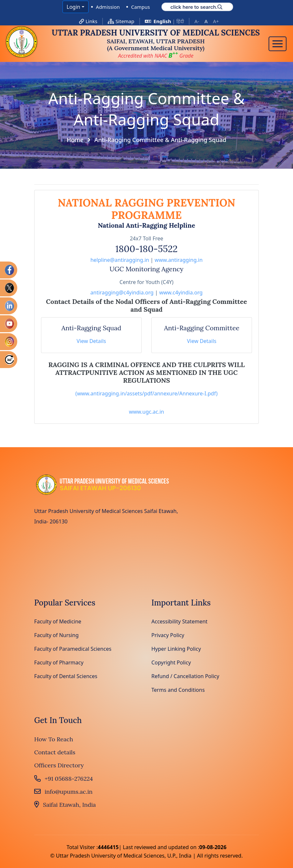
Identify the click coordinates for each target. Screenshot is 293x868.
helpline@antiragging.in (120, 260)
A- (197, 21)
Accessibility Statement (179, 621)
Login (74, 7)
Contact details (55, 752)
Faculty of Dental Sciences (66, 676)
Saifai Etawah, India (65, 805)
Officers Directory (59, 765)
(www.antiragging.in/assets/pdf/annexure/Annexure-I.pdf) (147, 393)
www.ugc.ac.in (146, 412)
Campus (141, 7)
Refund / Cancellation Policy (185, 676)
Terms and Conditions (178, 690)
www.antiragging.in (179, 260)
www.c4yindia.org (181, 292)
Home (75, 140)
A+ (216, 21)
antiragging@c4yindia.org (122, 292)
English (162, 21)
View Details (91, 341)
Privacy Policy (168, 635)
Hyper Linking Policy (176, 649)
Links (88, 21)
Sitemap (121, 21)
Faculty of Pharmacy (59, 662)
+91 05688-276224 (63, 779)
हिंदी (180, 21)
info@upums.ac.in (63, 792)
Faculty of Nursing (56, 635)
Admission (108, 7)
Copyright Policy (171, 662)
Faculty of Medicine (58, 621)
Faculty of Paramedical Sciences (73, 649)
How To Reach (54, 739)
